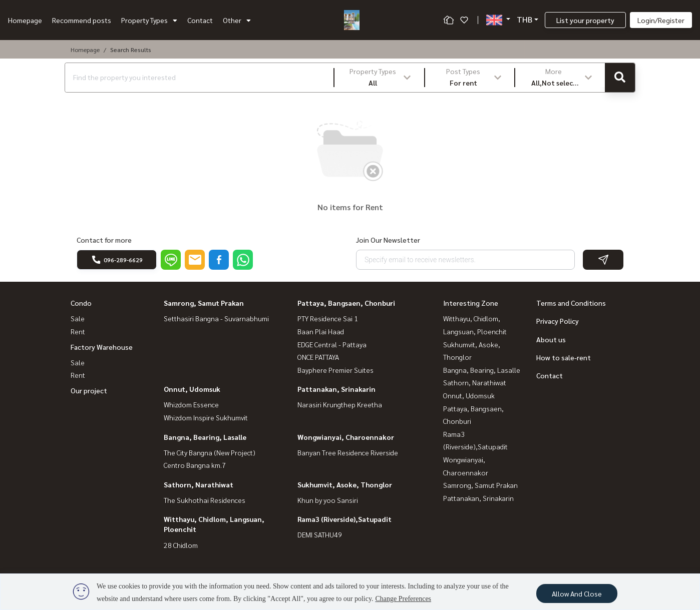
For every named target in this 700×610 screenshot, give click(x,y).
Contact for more (104, 240)
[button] (379, 78)
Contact (200, 20)
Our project (89, 390)
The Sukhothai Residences (205, 500)
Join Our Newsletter (388, 240)
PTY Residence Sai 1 (328, 318)
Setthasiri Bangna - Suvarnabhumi (216, 318)
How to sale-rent (564, 357)
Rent (78, 331)
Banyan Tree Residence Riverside (348, 452)
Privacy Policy (558, 321)
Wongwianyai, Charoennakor (346, 437)
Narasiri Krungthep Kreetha (340, 404)
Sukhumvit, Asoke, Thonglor (345, 484)
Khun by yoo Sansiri (328, 500)
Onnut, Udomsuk (192, 389)
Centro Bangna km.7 (195, 465)
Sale (78, 318)
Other (237, 20)
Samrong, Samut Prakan (204, 303)
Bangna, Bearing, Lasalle (205, 437)
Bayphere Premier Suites (335, 370)
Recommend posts (82, 20)
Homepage (25, 20)
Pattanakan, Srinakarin (336, 389)
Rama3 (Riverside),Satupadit (344, 519)
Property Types (149, 20)
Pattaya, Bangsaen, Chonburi (346, 303)
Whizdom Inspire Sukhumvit (206, 417)
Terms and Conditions (571, 303)
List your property (585, 20)
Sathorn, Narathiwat (199, 484)
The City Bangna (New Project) (210, 452)
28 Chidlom (181, 545)
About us (551, 339)
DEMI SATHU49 (320, 534)
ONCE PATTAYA (318, 357)
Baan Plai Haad (321, 331)
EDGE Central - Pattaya (332, 344)
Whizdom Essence (191, 404)
